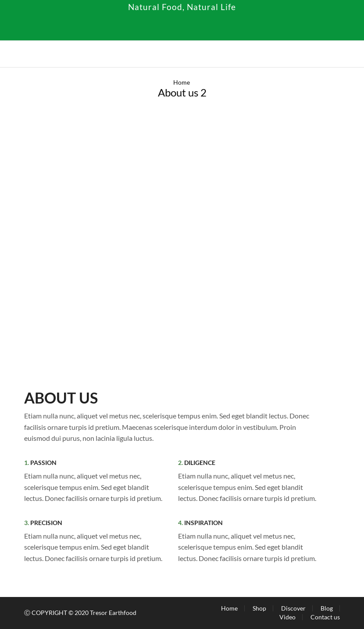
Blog (327, 608)
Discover (293, 608)
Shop (259, 608)
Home (182, 82)
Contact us (325, 617)
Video (287, 617)
